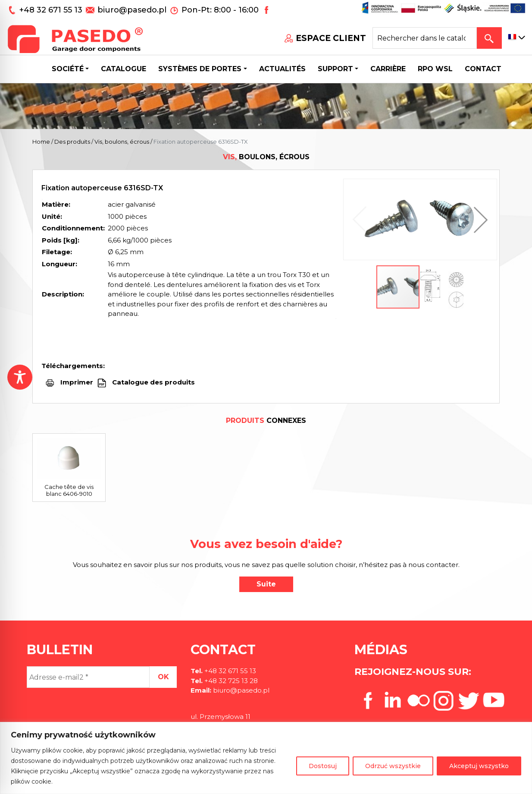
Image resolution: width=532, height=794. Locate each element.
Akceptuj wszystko (479, 766)
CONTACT (483, 69)
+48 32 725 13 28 (230, 681)
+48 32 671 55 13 (52, 10)
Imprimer (77, 382)
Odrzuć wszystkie (393, 766)
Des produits (72, 142)
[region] (266, 758)
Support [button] (335, 69)
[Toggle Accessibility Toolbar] (20, 377)
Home (41, 142)
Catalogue (124, 69)
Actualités (282, 69)
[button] (479, 219)
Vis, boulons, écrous (122, 142)
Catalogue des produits (153, 382)
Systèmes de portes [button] (200, 69)
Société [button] (68, 69)
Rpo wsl (435, 69)
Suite (266, 584)
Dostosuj (323, 766)
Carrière (388, 69)
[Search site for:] (425, 38)
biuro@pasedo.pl (132, 10)
